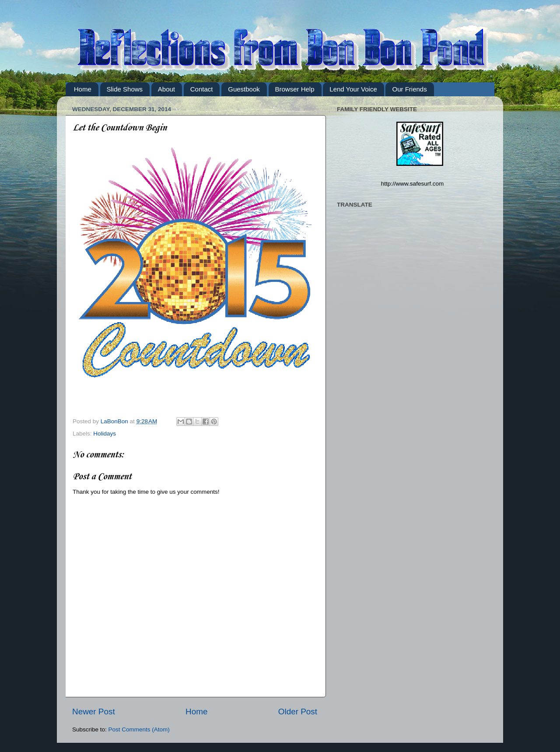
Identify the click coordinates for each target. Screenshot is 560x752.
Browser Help (295, 89)
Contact (202, 89)
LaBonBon (115, 421)
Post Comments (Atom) (139, 729)
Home (83, 89)
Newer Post (94, 712)
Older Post (298, 712)
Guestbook (244, 89)
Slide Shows (125, 89)
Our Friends (409, 89)
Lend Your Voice (353, 89)
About (166, 89)
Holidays (105, 434)
